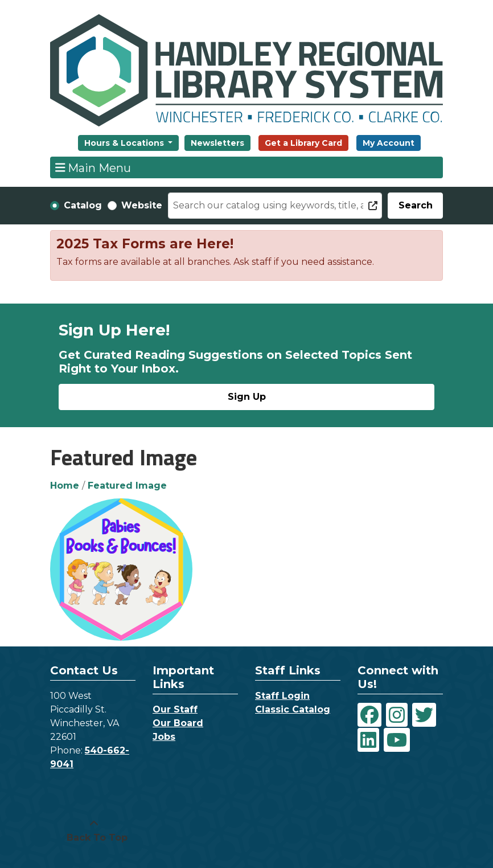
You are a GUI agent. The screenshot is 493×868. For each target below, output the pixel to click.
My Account (389, 143)
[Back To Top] (94, 831)
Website (142, 205)
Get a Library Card (303, 143)
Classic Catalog (293, 709)
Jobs (164, 737)
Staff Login (282, 696)
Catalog (83, 205)
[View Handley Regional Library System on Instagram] (397, 715)
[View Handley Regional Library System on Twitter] (424, 715)
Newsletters (217, 143)
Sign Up (247, 397)
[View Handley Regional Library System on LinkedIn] (368, 740)
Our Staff (175, 709)
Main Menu (93, 167)
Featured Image (127, 486)
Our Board (178, 723)
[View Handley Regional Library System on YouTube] (397, 740)
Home (65, 486)
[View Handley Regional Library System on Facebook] (369, 715)
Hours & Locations (125, 143)
